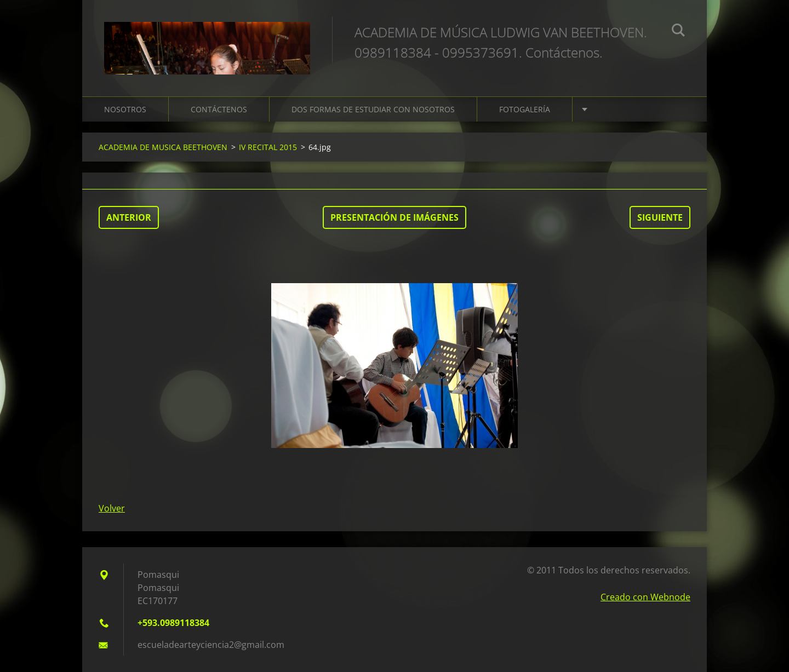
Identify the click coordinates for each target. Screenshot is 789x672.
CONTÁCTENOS (219, 109)
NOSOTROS (125, 109)
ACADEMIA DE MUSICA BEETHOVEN (163, 147)
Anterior (129, 217)
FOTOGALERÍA (525, 109)
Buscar (678, 32)
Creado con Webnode (645, 597)
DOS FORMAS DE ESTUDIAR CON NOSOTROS (373, 109)
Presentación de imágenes (395, 217)
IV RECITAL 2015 (268, 147)
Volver (112, 508)
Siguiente (660, 217)
